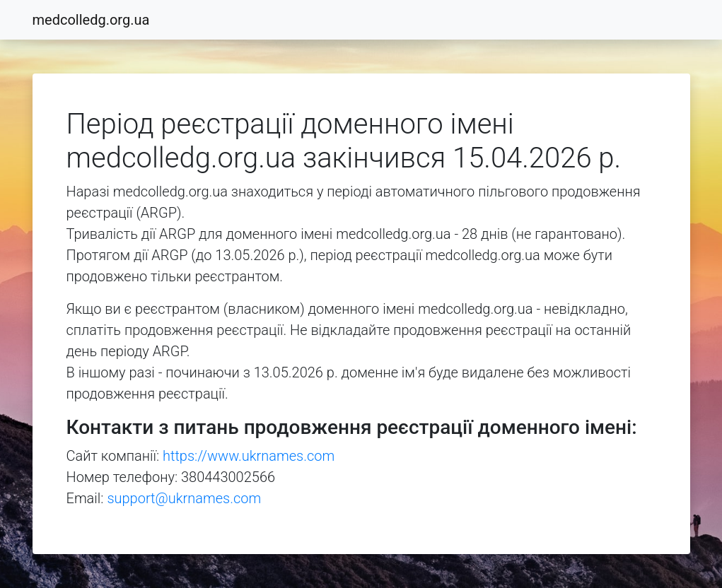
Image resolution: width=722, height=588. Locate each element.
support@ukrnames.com (184, 498)
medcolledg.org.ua (91, 20)
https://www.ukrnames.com (249, 456)
